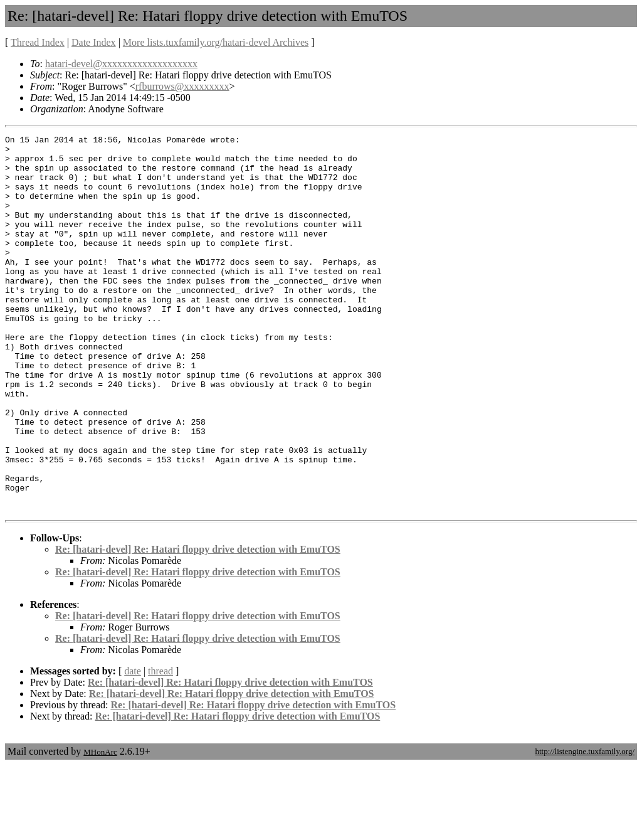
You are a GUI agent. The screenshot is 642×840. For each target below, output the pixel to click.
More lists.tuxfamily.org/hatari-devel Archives (216, 42)
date (133, 746)
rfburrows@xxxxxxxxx (182, 86)
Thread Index (38, 42)
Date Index (94, 42)
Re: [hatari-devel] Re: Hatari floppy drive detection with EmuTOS (198, 625)
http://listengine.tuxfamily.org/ (585, 827)
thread (160, 746)
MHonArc (100, 827)
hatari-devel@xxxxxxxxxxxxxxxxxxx (121, 64)
